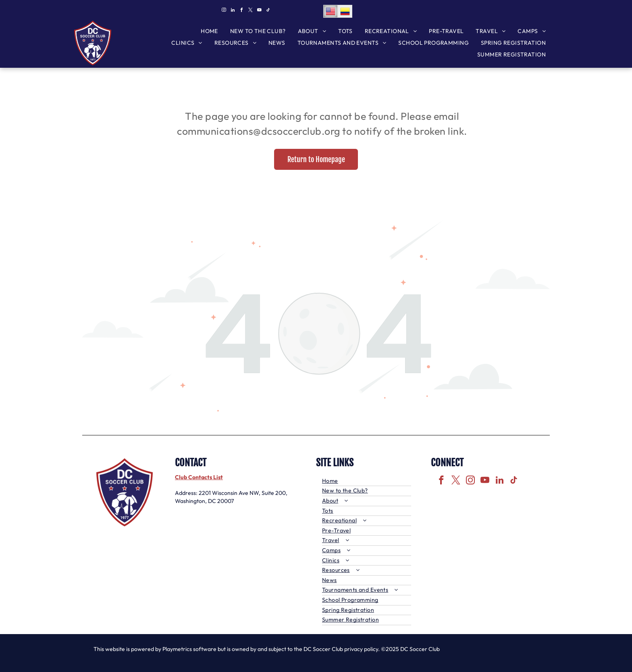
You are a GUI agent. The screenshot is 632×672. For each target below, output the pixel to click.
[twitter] (250, 11)
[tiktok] (268, 11)
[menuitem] (209, 31)
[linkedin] (233, 11)
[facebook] (241, 11)
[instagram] (224, 11)
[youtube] (259, 11)
